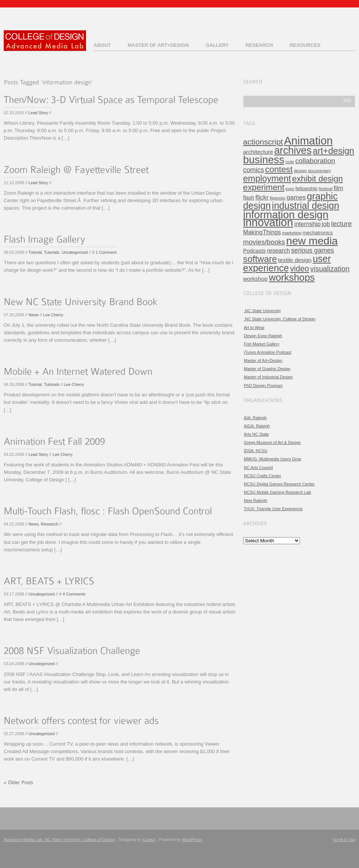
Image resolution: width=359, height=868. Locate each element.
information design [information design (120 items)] (286, 215)
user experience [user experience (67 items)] (287, 263)
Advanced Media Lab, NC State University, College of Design (59, 840)
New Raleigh (255, 500)
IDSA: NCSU (256, 451)
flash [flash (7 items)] (249, 198)
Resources (305, 45)
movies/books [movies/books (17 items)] (264, 242)
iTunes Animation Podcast (268, 352)
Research (259, 45)
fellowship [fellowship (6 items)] (307, 188)
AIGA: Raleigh (257, 426)
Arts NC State (256, 434)
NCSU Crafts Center (263, 476)
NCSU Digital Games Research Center (279, 484)
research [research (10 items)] (278, 251)
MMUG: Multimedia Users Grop (272, 459)
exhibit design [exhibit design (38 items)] (317, 179)
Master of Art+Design (158, 45)
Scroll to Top (344, 840)
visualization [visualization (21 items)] (330, 269)
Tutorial (35, 252)
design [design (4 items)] (300, 171)
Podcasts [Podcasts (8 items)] (254, 251)
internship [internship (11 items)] (307, 224)
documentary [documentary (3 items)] (320, 171)
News (33, 315)
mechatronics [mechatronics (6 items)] (318, 233)
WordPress (192, 840)
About (102, 45)
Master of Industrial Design (268, 377)
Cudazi (149, 840)
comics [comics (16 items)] (254, 170)
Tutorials (52, 252)
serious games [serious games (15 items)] (312, 250)
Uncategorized (75, 252)
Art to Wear (254, 328)
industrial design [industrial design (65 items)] (306, 205)
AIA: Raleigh (255, 418)
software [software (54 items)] (260, 259)
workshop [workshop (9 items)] (255, 279)
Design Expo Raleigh (263, 336)
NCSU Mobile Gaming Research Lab (277, 492)
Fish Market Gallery (262, 344)
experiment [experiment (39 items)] (264, 187)
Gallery (217, 45)
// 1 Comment (105, 252)
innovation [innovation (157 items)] (268, 222)
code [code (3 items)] (290, 162)
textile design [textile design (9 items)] (295, 260)
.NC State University (262, 311)
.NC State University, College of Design (280, 319)
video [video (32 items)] (299, 269)
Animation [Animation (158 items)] (309, 141)
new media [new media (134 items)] (312, 241)
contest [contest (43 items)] (279, 169)
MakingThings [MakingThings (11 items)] (262, 232)
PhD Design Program (263, 386)
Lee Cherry (53, 315)
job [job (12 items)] (326, 224)
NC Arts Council (258, 467)
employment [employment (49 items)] (267, 179)
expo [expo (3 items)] (290, 189)
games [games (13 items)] (296, 197)
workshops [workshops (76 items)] (292, 277)
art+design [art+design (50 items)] (333, 151)
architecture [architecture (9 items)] (258, 152)
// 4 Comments (72, 594)
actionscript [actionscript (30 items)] (263, 142)
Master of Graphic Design (267, 369)
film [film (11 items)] (338, 188)
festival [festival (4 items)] (326, 189)
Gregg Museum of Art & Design (272, 442)
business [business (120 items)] (264, 160)
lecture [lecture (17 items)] (342, 224)
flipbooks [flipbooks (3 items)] (277, 198)
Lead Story (38, 113)
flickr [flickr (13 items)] (262, 197)
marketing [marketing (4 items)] (292, 233)
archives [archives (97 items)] (293, 150)
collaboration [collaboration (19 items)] (315, 161)
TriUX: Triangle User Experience (273, 509)
